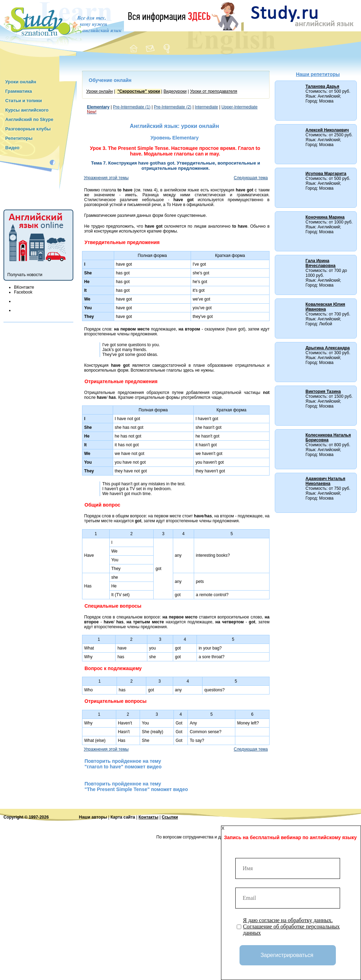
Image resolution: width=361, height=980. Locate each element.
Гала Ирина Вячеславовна (321, 263)
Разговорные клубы (28, 129)
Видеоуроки (175, 91)
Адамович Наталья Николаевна (325, 481)
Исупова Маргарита (326, 174)
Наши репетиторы (318, 74)
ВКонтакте (24, 287)
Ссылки (170, 817)
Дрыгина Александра (328, 348)
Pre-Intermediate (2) (173, 107)
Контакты (149, 817)
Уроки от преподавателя (213, 91)
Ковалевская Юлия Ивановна (325, 307)
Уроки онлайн (21, 82)
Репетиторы (19, 138)
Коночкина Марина (325, 217)
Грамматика (19, 91)
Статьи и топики (24, 101)
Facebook (23, 292)
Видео (12, 148)
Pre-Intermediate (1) (132, 107)
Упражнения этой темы (106, 178)
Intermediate (207, 107)
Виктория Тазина (323, 392)
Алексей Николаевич (327, 130)
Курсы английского (27, 110)
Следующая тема (251, 178)
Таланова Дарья (322, 86)
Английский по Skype (29, 119)
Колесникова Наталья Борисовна (328, 438)
